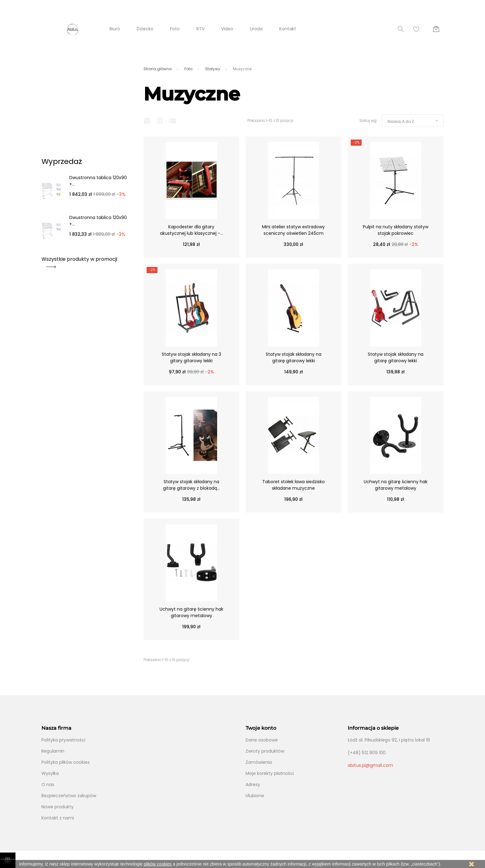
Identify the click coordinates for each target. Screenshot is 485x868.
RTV (200, 29)
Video (227, 29)
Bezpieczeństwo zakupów (69, 796)
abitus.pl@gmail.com (370, 765)
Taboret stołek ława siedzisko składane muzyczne (294, 485)
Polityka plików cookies (66, 762)
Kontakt (288, 29)
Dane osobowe (262, 740)
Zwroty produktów (265, 751)
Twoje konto (261, 728)
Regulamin (53, 751)
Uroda (256, 29)
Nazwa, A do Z (401, 121)
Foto (175, 29)
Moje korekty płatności (270, 773)
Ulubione (255, 796)
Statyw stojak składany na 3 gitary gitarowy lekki (191, 357)
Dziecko (145, 29)
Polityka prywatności (63, 740)
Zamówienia (259, 762)
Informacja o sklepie (373, 728)
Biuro (115, 29)
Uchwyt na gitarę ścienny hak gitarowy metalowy (396, 485)
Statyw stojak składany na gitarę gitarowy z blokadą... (191, 485)
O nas (48, 784)
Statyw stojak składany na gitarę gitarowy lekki (294, 357)
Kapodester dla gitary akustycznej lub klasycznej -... (191, 230)
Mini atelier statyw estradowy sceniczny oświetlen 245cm (293, 230)
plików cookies (158, 864)
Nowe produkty (58, 807)
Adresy (253, 784)
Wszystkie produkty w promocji (79, 261)
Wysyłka (50, 773)
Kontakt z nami (58, 818)
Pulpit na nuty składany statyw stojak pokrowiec (396, 230)
